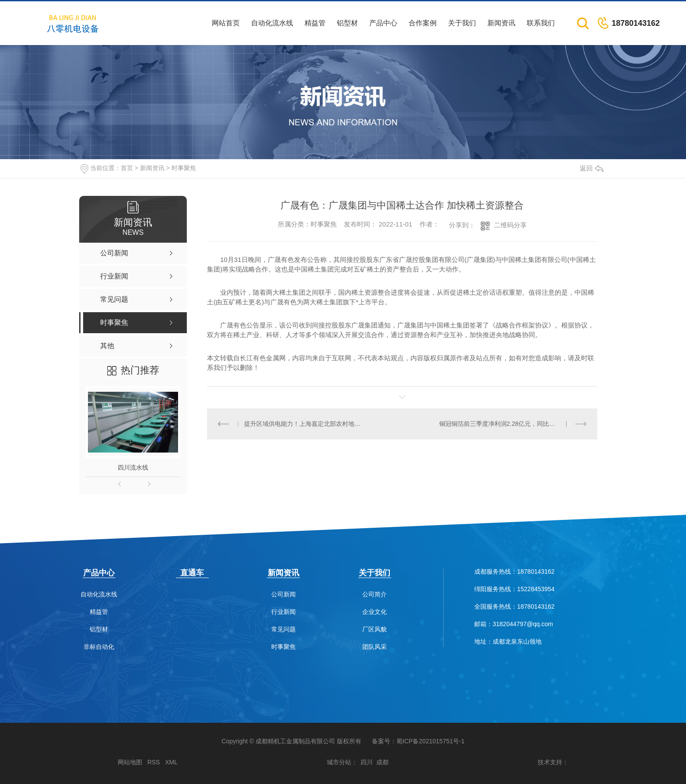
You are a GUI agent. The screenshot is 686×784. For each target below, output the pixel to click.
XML (171, 762)
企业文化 (374, 612)
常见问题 (283, 629)
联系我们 (541, 23)
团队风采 (374, 647)
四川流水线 (133, 467)
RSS (154, 762)
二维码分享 (510, 225)
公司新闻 (283, 594)
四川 (367, 762)
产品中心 (383, 23)
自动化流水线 (272, 23)
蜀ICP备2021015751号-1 (430, 741)
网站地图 (130, 762)
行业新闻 (283, 612)
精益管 (315, 23)
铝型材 (347, 23)
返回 (591, 168)
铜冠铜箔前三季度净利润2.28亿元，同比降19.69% (508, 424)
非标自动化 (99, 647)
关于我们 (462, 23)
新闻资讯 (501, 23)
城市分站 (339, 762)
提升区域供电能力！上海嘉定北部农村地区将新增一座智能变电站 (305, 424)
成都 (382, 762)
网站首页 (226, 23)
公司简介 (374, 594)
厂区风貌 (374, 629)
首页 (127, 168)
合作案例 (423, 23)
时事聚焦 (184, 168)
